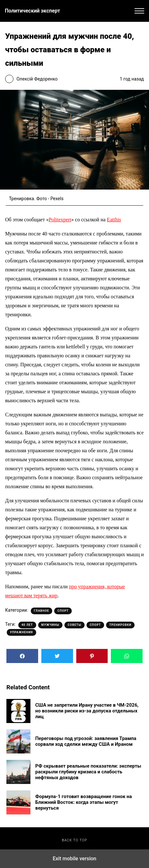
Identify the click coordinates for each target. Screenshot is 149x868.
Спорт (63, 611)
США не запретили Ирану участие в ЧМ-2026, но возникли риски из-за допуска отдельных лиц (87, 711)
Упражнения (21, 632)
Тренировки (120, 625)
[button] (139, 11)
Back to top (74, 840)
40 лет (27, 625)
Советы (74, 625)
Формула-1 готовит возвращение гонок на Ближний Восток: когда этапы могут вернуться (83, 802)
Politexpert (60, 220)
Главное (41, 611)
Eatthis (114, 220)
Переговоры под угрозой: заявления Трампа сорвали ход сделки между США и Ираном (86, 741)
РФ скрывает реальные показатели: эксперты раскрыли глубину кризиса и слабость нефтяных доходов (88, 772)
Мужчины (50, 625)
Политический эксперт (32, 11)
